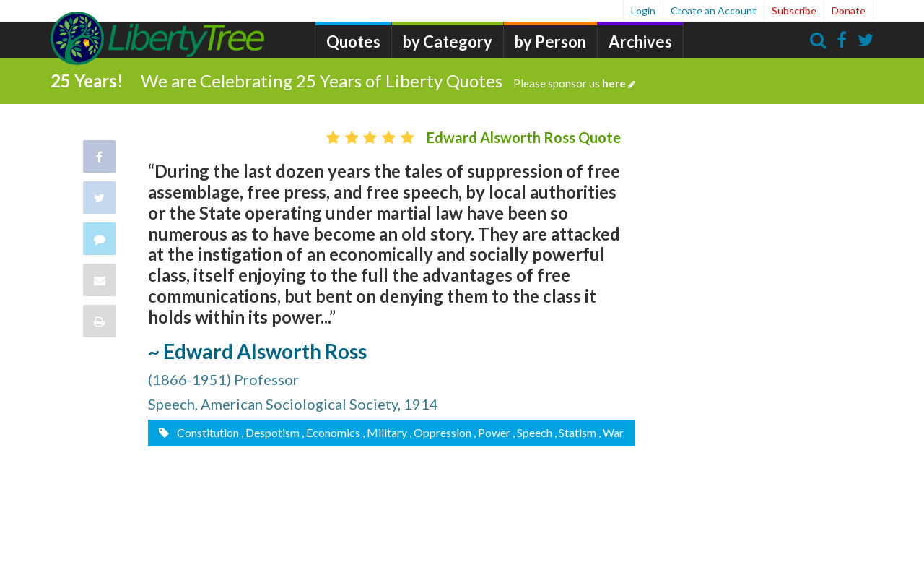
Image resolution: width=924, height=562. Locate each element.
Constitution (207, 432)
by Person (550, 42)
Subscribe (794, 10)
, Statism (575, 432)
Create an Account (714, 10)
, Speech (532, 432)
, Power (492, 432)
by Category (448, 42)
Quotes (353, 42)
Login (643, 10)
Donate (849, 10)
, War (611, 432)
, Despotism (270, 432)
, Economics (331, 432)
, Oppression (440, 432)
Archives (640, 42)
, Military (385, 432)
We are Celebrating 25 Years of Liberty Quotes (388, 81)
